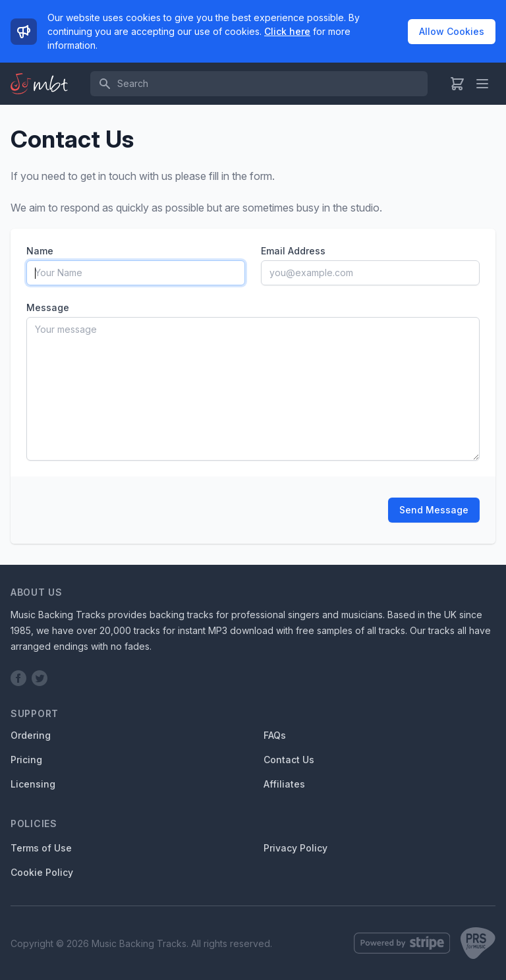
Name (40, 251)
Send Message (434, 510)
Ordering (31, 735)
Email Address (293, 251)
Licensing (33, 784)
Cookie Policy (42, 872)
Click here (287, 31)
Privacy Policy (295, 848)
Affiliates (284, 784)
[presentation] (126, 510)
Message (48, 307)
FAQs (275, 735)
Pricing (26, 760)
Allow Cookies (452, 31)
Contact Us (289, 760)
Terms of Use (41, 848)
